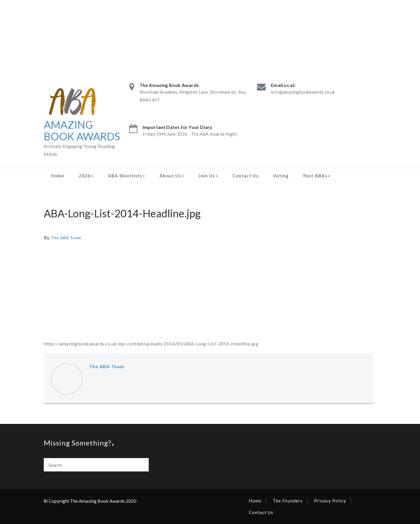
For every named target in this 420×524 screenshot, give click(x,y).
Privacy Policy (330, 501)
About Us (172, 176)
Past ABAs (317, 176)
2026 (86, 176)
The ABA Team (66, 238)
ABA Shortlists (126, 176)
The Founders (288, 501)
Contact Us (245, 176)
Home (58, 176)
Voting (281, 176)
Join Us (208, 176)
